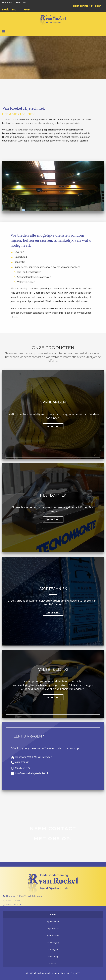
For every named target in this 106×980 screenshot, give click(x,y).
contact (37, 313)
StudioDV (75, 973)
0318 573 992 (21, 2)
